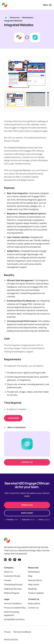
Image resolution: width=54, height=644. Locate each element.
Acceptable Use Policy (14, 619)
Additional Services (13, 589)
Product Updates (36, 593)
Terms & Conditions (13, 603)
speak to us (27, 505)
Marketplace (28, 18)
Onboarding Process (13, 584)
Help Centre (34, 584)
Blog (30, 576)
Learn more (13, 418)
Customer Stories (12, 576)
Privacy (7, 632)
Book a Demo (34, 603)
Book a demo (27, 513)
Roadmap (32, 589)
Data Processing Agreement (12, 613)
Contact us (27, 462)
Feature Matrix (35, 580)
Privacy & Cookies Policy (15, 608)
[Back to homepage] (5, 5)
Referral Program (12, 593)
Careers (8, 580)
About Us (8, 572)
